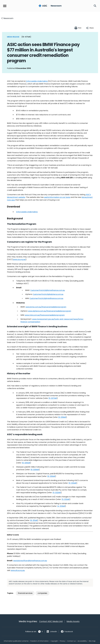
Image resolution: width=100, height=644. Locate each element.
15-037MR (53, 398)
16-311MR (34, 520)
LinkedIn (54, 631)
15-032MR (57, 493)
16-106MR (51, 476)
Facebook (69, 631)
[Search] (95, 6)
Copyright (54, 641)
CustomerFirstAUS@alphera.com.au (48, 294)
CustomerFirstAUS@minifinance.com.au (46, 298)
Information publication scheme (16, 641)
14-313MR (61, 506)
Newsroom (8, 18)
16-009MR (35, 470)
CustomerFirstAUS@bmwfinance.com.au (48, 290)
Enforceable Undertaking (37, 81)
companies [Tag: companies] (42, 593)
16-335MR (26, 463)
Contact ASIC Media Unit (51, 621)
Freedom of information (39, 641)
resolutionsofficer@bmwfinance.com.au (30, 561)
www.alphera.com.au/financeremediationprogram (50, 311)
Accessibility (82, 641)
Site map (92, 641)
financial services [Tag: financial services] (25, 593)
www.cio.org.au (19, 259)
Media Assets (73, 621)
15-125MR (72, 483)
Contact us (71, 641)
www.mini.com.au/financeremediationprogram (45, 315)
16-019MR (62, 417)
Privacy (62, 641)
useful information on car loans (57, 197)
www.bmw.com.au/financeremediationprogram (46, 307)
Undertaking (27, 212)
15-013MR (66, 499)
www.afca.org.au (18, 570)
